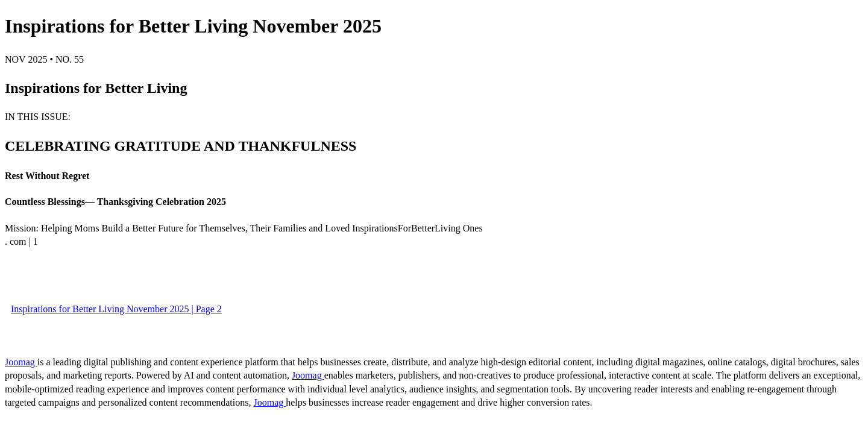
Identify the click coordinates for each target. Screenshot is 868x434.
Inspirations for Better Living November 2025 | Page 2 (116, 309)
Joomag (21, 362)
